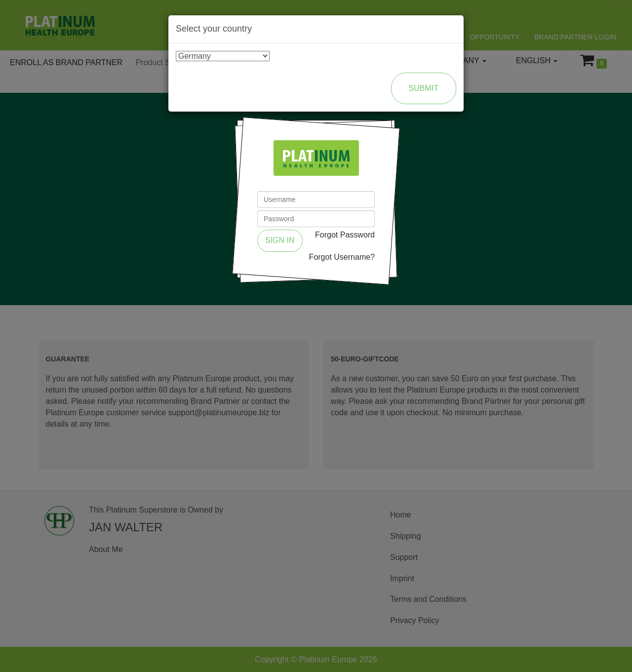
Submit (424, 88)
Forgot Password (345, 235)
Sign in (280, 240)
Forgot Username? (342, 257)
